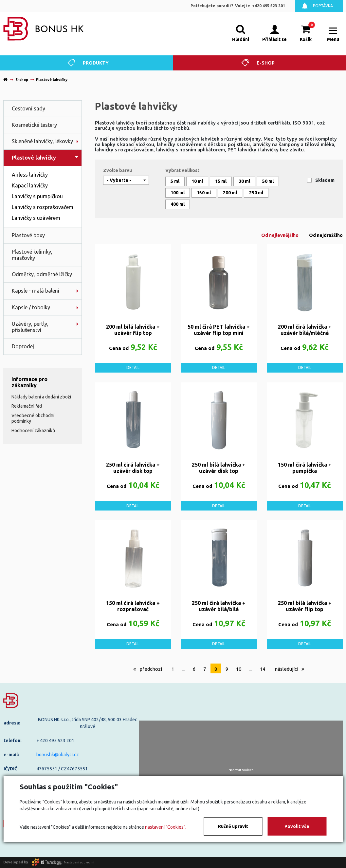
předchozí (148, 669)
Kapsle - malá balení (36, 291)
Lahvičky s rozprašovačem (43, 207)
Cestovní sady (28, 108)
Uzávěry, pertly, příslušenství (30, 327)
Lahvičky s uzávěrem (36, 218)
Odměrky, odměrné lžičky (42, 274)
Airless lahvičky (30, 175)
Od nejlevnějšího (280, 235)
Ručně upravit (233, 826)
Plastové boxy (28, 235)
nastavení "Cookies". (166, 827)
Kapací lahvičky (30, 185)
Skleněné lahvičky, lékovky (42, 141)
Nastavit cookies (241, 770)
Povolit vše (297, 826)
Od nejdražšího (326, 235)
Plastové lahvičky (34, 158)
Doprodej (23, 346)
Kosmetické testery (34, 125)
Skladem (325, 180)
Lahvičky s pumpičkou (37, 196)
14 (263, 669)
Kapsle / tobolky (31, 307)
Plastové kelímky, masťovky (32, 255)
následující (290, 669)
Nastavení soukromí (79, 862)
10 (239, 669)
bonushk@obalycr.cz (58, 755)
